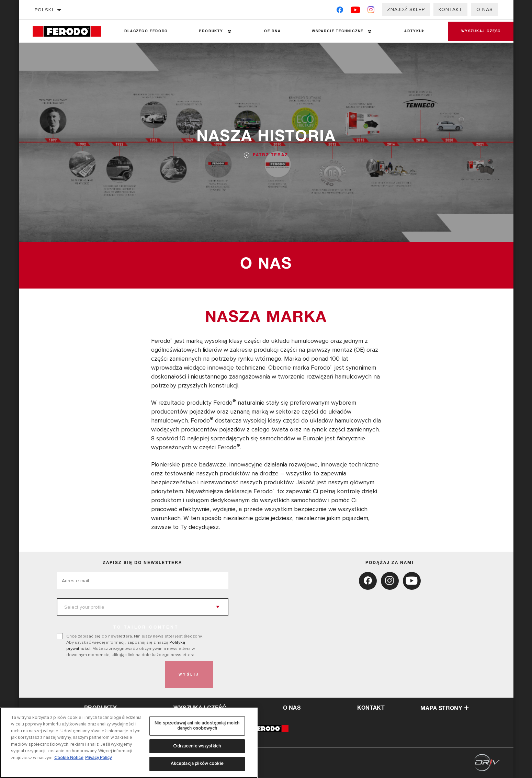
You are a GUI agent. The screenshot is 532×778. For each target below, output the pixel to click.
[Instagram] (371, 11)
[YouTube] (356, 11)
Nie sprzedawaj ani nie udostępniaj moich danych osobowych (197, 726)
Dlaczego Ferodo (146, 31)
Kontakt (450, 9)
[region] (129, 743)
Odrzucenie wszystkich (197, 746)
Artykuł (414, 31)
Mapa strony (445, 708)
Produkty (211, 31)
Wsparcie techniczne (337, 31)
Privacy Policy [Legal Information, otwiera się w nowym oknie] (98, 758)
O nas (485, 9)
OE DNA (272, 31)
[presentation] (109, 675)
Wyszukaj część (480, 31)
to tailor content (146, 628)
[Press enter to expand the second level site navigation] (229, 31)
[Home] (71, 31)
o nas (292, 708)
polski (44, 10)
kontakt (371, 708)
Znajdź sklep (406, 9)
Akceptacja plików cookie (197, 764)
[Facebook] (340, 11)
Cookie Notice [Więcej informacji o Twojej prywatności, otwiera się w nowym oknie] (69, 758)
